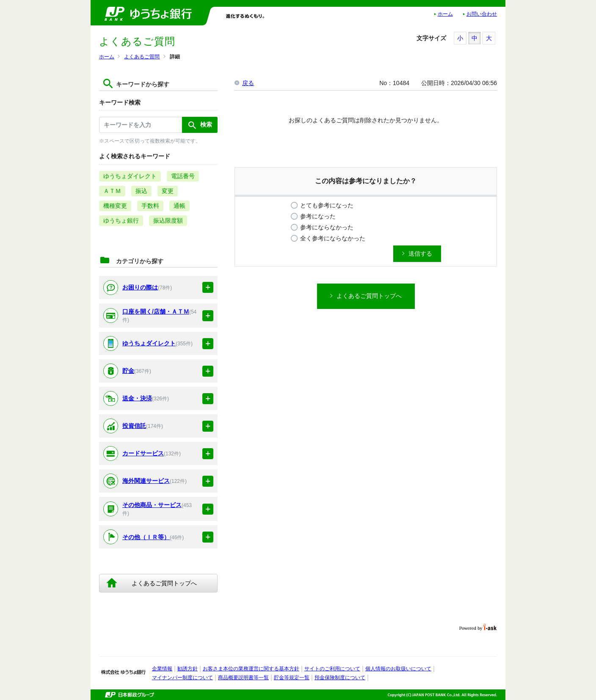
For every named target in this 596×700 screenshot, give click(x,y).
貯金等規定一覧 (292, 678)
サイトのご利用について (332, 669)
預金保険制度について (340, 678)
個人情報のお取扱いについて (398, 669)
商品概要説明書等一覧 (243, 678)
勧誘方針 (188, 669)
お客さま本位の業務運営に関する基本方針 (251, 669)
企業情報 (162, 669)
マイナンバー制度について (182, 678)
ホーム (445, 14)
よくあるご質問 (142, 57)
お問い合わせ (482, 14)
